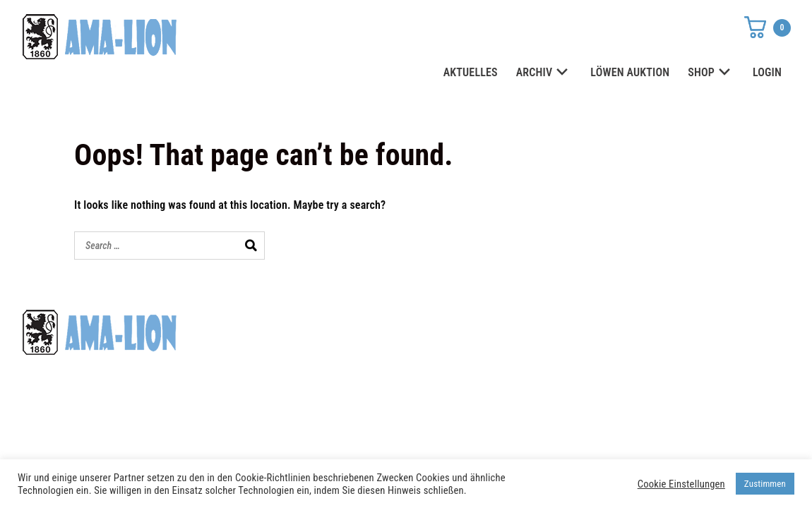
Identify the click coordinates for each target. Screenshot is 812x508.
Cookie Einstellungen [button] (681, 484)
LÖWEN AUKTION (630, 72)
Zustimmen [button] (765, 484)
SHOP (711, 73)
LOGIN (767, 72)
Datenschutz (582, 327)
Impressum (578, 352)
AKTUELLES (471, 72)
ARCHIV (544, 73)
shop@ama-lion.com (340, 352)
